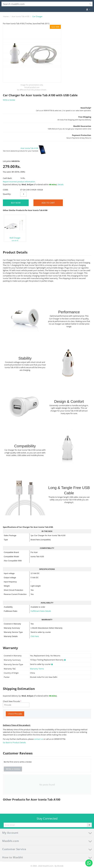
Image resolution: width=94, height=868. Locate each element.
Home (6, 16)
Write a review (9, 100)
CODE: (6, 190)
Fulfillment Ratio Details (41, 611)
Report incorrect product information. (19, 182)
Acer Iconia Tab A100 (20, 16)
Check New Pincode (11, 701)
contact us (39, 739)
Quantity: (7, 194)
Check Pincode (15, 714)
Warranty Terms (37, 669)
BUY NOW (16, 203)
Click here (35, 636)
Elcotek (60, 866)
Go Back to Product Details (14, 742)
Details (61, 184)
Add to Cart (48, 203)
